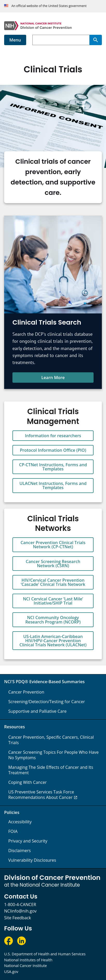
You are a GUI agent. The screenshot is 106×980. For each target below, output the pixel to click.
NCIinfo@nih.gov (20, 911)
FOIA (13, 831)
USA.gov (11, 972)
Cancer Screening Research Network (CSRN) (53, 564)
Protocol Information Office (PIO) (53, 450)
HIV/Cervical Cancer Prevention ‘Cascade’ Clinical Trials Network (53, 582)
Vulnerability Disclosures (32, 860)
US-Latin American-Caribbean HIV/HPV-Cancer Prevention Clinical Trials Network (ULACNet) (53, 641)
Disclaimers (20, 851)
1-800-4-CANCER (20, 904)
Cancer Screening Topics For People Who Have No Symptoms (53, 755)
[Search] (96, 40)
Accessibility (20, 822)
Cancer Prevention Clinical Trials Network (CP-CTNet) (53, 545)
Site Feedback (17, 918)
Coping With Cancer (27, 782)
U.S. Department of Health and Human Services (45, 954)
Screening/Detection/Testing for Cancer (47, 702)
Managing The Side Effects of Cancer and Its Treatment (51, 770)
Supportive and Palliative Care (37, 711)
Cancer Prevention (26, 692)
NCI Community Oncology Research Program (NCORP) (53, 620)
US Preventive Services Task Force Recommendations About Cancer (41, 795)
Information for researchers (53, 436)
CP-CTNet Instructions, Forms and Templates (53, 467)
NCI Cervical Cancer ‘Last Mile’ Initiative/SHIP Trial (53, 601)
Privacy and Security (28, 841)
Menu (15, 40)
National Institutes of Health (28, 960)
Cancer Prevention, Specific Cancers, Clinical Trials (51, 740)
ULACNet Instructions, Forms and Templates (53, 485)
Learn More (53, 378)
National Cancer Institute (26, 966)
